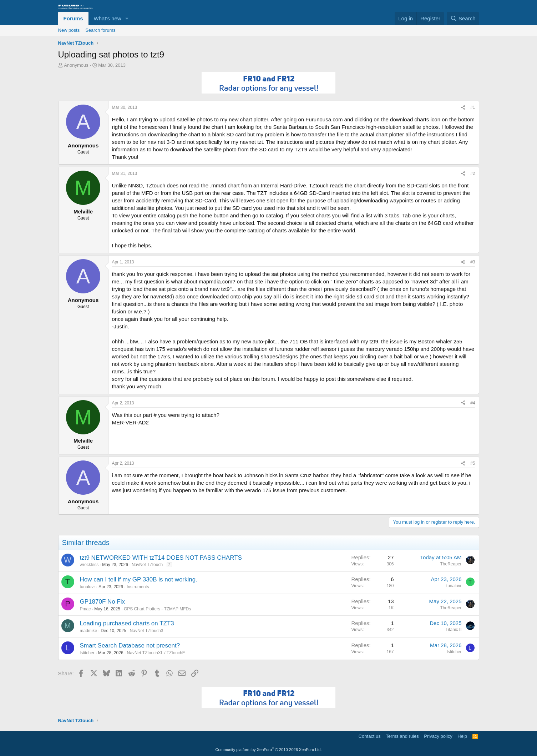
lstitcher (87, 653)
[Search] (463, 18)
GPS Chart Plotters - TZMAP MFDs (157, 609)
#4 (473, 403)
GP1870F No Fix (103, 602)
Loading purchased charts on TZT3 (127, 623)
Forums (73, 18)
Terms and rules (402, 736)
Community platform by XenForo (269, 750)
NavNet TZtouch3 (147, 631)
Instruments (138, 587)
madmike (89, 631)
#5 (473, 463)
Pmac (85, 609)
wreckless (89, 565)
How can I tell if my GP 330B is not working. (139, 579)
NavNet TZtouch (147, 565)
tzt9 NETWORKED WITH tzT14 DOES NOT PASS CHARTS (161, 558)
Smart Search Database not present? (130, 646)
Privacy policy (438, 736)
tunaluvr (88, 587)
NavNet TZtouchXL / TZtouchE (156, 653)
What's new (108, 18)
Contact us (370, 736)
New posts (69, 30)
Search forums (100, 30)
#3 (473, 262)
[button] (127, 18)
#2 (473, 173)
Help (462, 736)
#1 (473, 107)
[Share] (463, 108)
